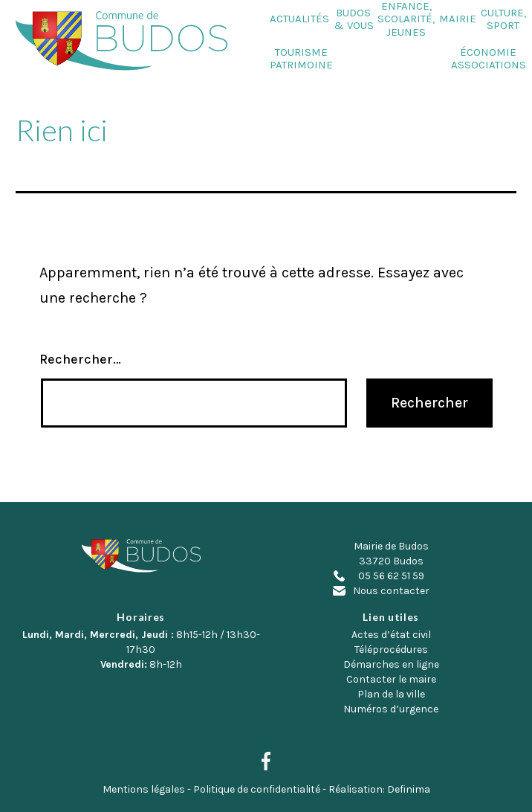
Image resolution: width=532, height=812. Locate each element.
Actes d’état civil (391, 635)
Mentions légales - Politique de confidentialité (211, 789)
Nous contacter (391, 591)
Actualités (299, 19)
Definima (409, 789)
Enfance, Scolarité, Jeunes (406, 19)
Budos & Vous (354, 19)
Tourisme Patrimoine (301, 59)
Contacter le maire (391, 679)
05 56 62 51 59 (391, 576)
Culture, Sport (503, 19)
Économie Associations (489, 59)
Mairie (458, 19)
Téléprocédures (391, 650)
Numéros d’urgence (391, 709)
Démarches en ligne (391, 664)
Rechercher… (80, 359)
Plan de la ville (391, 694)
